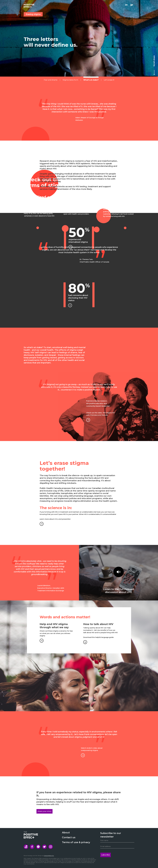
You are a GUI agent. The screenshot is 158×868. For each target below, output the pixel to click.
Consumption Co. (49, 856)
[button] (126, 5)
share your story (44, 811)
